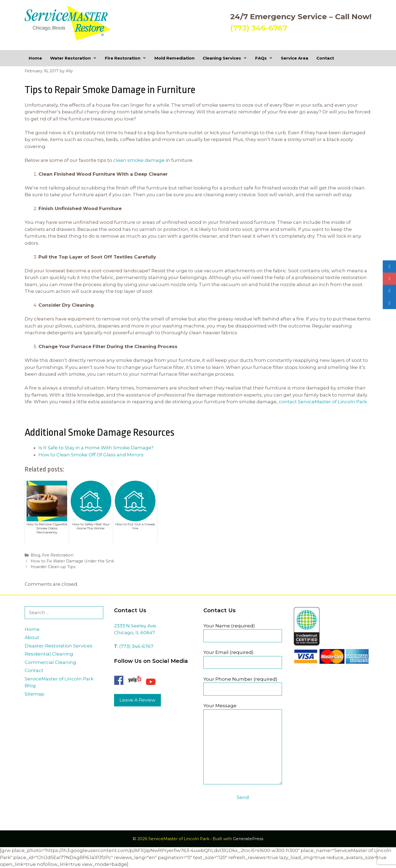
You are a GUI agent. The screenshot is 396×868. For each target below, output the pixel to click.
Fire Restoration (128, 58)
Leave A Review (137, 700)
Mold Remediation (174, 58)
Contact (325, 58)
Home (35, 58)
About (32, 637)
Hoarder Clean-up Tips (53, 567)
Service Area (295, 58)
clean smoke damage (139, 160)
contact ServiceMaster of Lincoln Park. (323, 402)
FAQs (266, 58)
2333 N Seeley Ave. (135, 626)
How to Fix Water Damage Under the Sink (72, 561)
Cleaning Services (227, 58)
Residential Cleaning (49, 654)
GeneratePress (248, 839)
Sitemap (35, 694)
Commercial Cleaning (50, 662)
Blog (35, 555)
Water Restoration (75, 58)
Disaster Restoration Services (59, 646)
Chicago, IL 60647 (134, 633)
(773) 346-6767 (259, 28)
